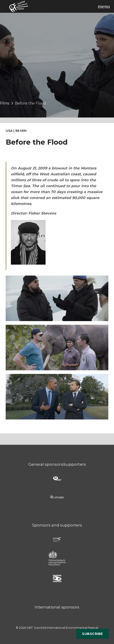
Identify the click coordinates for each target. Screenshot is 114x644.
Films (5, 103)
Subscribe (92, 634)
